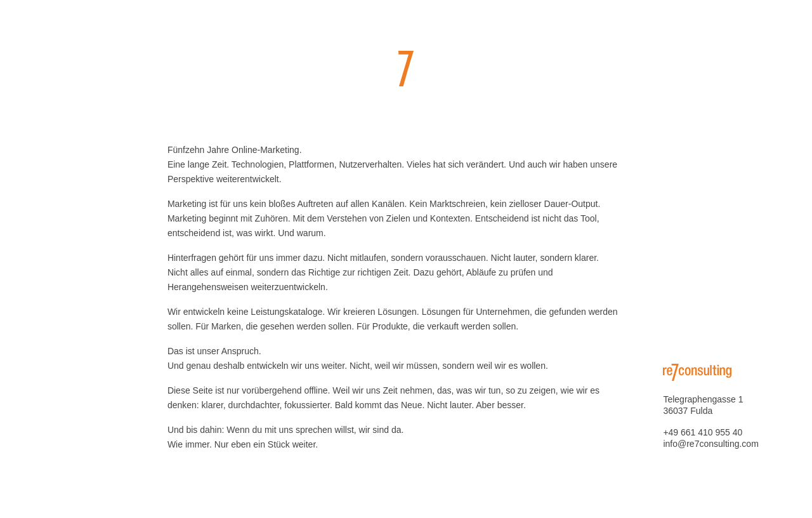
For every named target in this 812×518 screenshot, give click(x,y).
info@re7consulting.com (710, 444)
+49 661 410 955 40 (703, 432)
